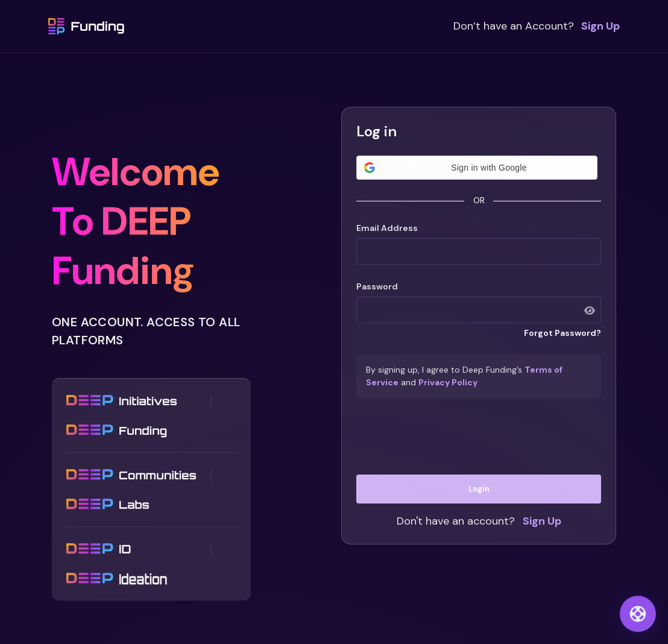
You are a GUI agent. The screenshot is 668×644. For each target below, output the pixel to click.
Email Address (387, 228)
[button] (477, 168)
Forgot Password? (562, 333)
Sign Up (600, 26)
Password (377, 286)
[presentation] (479, 437)
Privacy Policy (448, 382)
